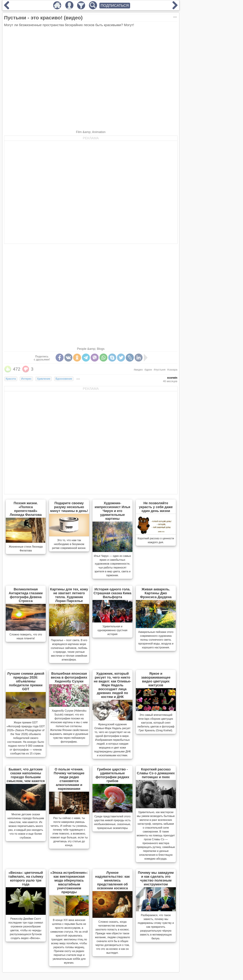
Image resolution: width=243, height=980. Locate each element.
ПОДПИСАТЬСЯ (115, 5)
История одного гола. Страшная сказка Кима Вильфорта (112, 593)
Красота (11, 379)
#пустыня (160, 370)
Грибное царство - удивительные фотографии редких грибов (112, 775)
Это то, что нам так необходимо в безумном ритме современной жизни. (69, 544)
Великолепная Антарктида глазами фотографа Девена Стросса (26, 595)
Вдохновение (64, 379)
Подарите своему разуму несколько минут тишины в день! (69, 507)
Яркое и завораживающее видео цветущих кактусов (156, 679)
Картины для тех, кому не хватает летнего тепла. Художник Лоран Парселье (69, 595)
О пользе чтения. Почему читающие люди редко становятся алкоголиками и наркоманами (69, 779)
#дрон (148, 370)
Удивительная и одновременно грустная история (112, 630)
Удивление (44, 379)
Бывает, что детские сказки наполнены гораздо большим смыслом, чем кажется (26, 775)
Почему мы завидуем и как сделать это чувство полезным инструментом (156, 878)
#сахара (172, 370)
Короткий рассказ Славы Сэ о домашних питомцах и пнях (156, 773)
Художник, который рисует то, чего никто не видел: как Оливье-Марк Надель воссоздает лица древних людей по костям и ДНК (112, 685)
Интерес (26, 379)
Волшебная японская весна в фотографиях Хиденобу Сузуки (69, 677)
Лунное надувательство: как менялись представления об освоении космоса (112, 880)
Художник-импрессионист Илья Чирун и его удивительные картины (112, 511)
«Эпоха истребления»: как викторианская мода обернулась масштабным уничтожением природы (69, 882)
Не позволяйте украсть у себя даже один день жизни (156, 507)
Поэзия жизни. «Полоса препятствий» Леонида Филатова (26, 509)
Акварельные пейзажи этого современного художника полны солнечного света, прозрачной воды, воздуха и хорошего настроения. (156, 640)
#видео (138, 370)
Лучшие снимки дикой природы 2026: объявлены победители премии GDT (26, 681)
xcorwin (172, 378)
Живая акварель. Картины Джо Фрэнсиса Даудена (156, 593)
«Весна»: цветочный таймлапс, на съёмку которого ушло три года (26, 878)
